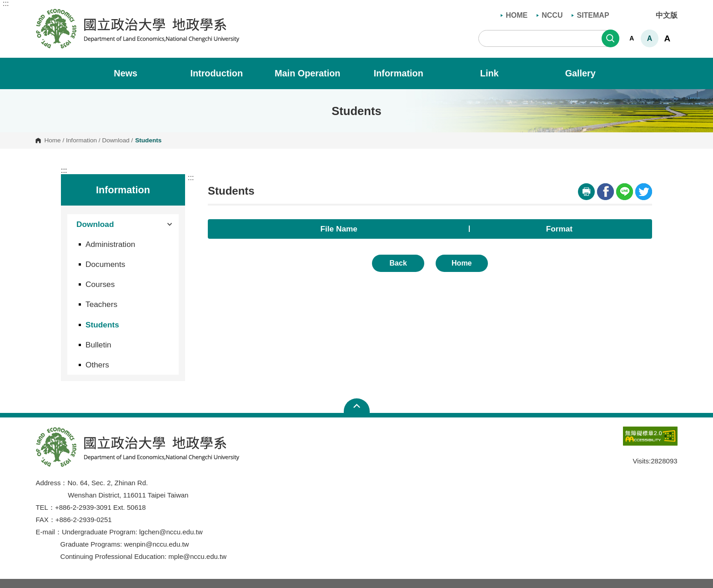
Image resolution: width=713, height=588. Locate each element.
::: (6, 4)
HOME (514, 15)
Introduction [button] (223, 73)
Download (115, 141)
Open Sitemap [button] (357, 406)
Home (52, 141)
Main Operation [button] (314, 73)
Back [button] (398, 263)
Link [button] (496, 73)
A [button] (632, 38)
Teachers (101, 304)
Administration (110, 244)
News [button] (132, 73)
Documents (105, 264)
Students (102, 325)
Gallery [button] (587, 73)
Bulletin (98, 345)
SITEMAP (590, 15)
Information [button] (405, 73)
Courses (100, 284)
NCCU (550, 15)
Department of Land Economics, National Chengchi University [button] (43, 13)
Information (81, 141)
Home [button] (462, 263)
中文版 (667, 15)
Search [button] (610, 38)
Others (97, 365)
